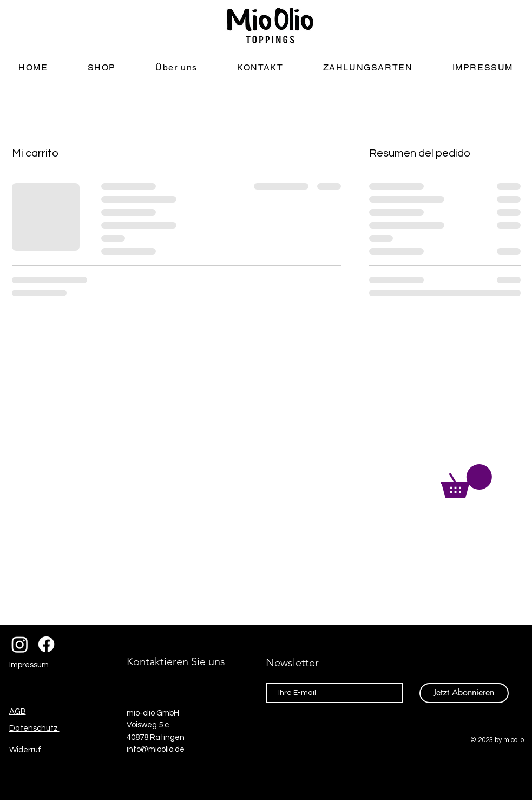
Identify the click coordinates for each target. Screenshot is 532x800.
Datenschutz (34, 728)
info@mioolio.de (156, 749)
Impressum (29, 665)
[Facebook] (46, 644)
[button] (467, 481)
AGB (18, 711)
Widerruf (25, 750)
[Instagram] (20, 644)
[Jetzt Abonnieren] (464, 693)
